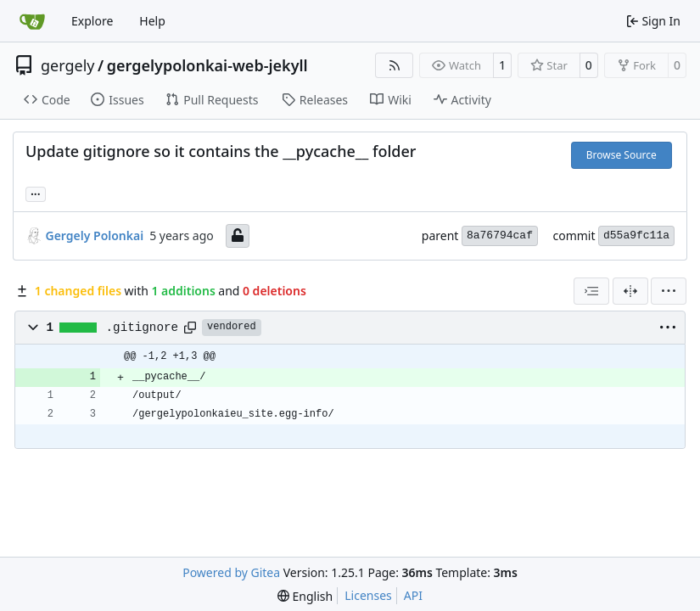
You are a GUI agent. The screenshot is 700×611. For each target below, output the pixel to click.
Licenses (368, 595)
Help (152, 21)
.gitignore (143, 328)
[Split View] (630, 291)
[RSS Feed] (395, 65)
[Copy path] (190, 328)
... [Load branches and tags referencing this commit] (36, 193)
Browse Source (622, 155)
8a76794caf (500, 235)
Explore (92, 21)
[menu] (669, 291)
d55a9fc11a (636, 235)
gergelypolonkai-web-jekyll (207, 65)
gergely (68, 65)
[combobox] (591, 291)
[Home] (32, 21)
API (413, 595)
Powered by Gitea (231, 572)
